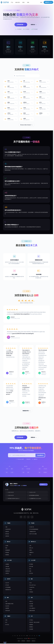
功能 (6, 527)
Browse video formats (26, 125)
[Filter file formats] (27, 76)
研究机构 (7, 553)
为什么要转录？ (32, 609)
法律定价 (7, 574)
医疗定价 (31, 574)
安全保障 (31, 629)
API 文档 (7, 585)
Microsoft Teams (33, 585)
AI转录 (25, 513)
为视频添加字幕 (32, 532)
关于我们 (31, 620)
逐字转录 (7, 534)
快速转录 (7, 532)
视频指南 (25, 486)
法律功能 (7, 567)
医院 (30, 571)
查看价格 (34, 25)
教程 (19, 486)
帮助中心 (16, 486)
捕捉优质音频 (32, 611)
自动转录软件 (8, 530)
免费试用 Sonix (48, 2)
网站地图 (23, 641)
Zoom (31, 583)
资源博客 (7, 609)
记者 (30, 546)
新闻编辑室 (8, 550)
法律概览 (7, 564)
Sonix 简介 (7, 606)
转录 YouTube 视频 (33, 534)
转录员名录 (8, 611)
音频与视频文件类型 (9, 604)
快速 (31, 513)
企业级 (7, 546)
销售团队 (7, 555)
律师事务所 (8, 571)
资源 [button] (23, 2)
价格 (28, 2)
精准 (34, 513)
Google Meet (32, 588)
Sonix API (7, 583)
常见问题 (31, 604)
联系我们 (31, 627)
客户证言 (7, 625)
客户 (6, 623)
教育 (6, 548)
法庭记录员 (8, 569)
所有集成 (31, 592)
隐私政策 (28, 641)
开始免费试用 (40, 455)
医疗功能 (31, 567)
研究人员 (31, 548)
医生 (30, 569)
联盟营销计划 (8, 590)
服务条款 (33, 641)
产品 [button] (12, 2)
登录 (41, 2)
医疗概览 (31, 564)
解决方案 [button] (18, 2)
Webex (31, 590)
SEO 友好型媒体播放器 (34, 530)
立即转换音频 (21, 25)
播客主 (31, 550)
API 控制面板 (8, 588)
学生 (30, 555)
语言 (6, 602)
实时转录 (7, 536)
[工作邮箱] (23, 455)
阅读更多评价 (27, 411)
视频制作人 (32, 553)
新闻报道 (31, 625)
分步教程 (31, 606)
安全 (37, 513)
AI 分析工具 (32, 527)
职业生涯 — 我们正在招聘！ (35, 623)
